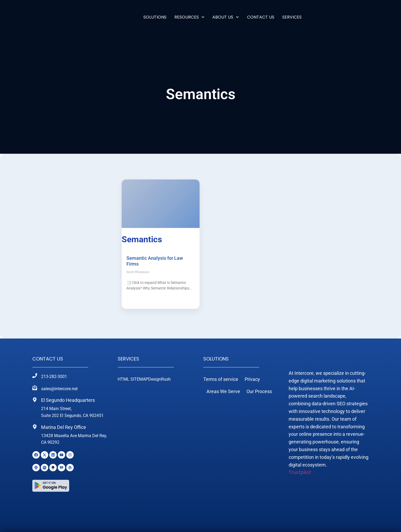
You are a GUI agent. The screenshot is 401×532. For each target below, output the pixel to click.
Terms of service (221, 379)
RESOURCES (189, 17)
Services (128, 359)
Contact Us (261, 17)
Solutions (155, 17)
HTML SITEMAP (133, 379)
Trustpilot (300, 484)
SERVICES (292, 17)
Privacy (252, 379)
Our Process (259, 391)
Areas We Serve (223, 391)
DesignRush (159, 379)
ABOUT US (226, 17)
